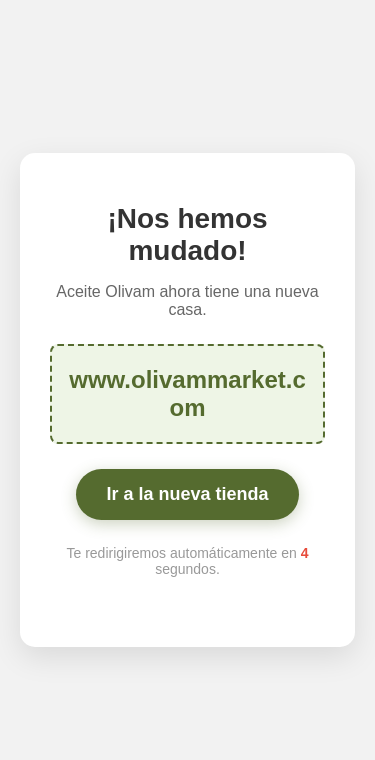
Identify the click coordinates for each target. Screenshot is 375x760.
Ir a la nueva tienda (187, 494)
